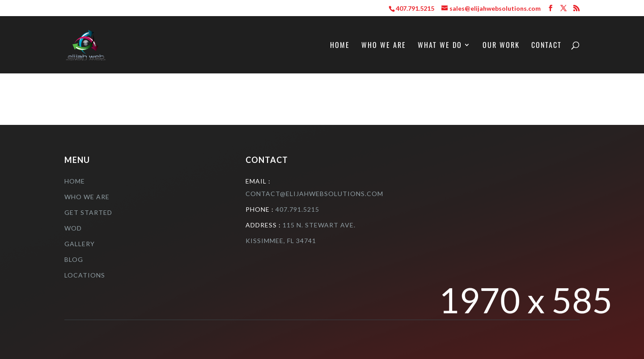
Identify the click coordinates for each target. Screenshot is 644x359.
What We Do (440, 46)
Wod (73, 228)
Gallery (80, 244)
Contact (547, 46)
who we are (87, 197)
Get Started (88, 212)
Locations (85, 275)
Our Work (501, 46)
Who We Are (384, 46)
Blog (74, 259)
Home (340, 46)
